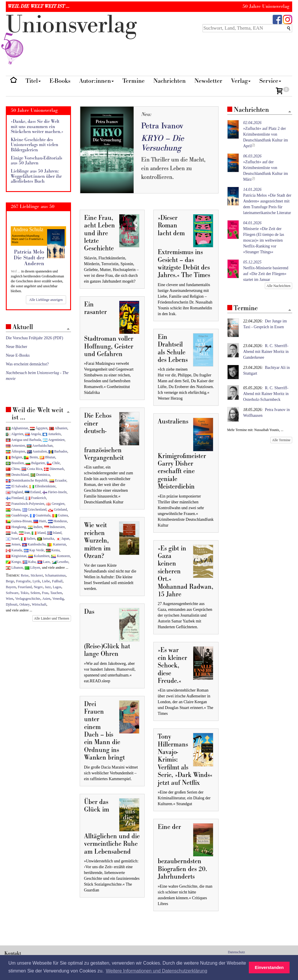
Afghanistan (17, 428)
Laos (44, 562)
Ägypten (39, 428)
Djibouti (12, 604)
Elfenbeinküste (42, 486)
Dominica (40, 475)
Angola (33, 434)
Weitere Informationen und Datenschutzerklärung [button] (157, 971)
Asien (46, 599)
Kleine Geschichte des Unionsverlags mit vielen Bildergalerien (34, 145)
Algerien (15, 434)
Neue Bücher (16, 347)
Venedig (58, 599)
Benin (31, 457)
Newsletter (208, 81)
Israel (12, 539)
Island (54, 533)
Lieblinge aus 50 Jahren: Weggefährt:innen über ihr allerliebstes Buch (36, 176)
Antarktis (52, 434)
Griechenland (34, 509)
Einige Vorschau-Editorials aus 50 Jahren (37, 161)
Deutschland (17, 475)
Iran (24, 533)
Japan (63, 539)
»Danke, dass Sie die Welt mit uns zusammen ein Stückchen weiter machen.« (37, 127)
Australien (37, 451)
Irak (11, 533)
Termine (134, 81)
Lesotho (60, 562)
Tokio (24, 593)
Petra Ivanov (162, 126)
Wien (9, 599)
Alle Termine (281, 440)
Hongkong (16, 527)
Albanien (58, 428)
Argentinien (54, 440)
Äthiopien (16, 451)
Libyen (32, 568)
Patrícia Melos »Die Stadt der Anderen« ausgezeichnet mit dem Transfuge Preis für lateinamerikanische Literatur (267, 201)
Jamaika (46, 539)
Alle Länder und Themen (52, 618)
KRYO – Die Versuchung (163, 143)
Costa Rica (32, 469)
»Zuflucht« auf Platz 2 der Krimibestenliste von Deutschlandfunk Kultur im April (266, 134)
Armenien (15, 446)
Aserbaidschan (40, 446)
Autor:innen (96, 81)
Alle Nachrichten (279, 286)
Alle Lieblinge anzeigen (46, 300)
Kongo (13, 562)
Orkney (25, 604)
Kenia (53, 550)
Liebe (46, 581)
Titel (33, 81)
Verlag (241, 81)
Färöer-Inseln (55, 492)
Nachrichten (170, 81)
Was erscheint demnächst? (27, 364)
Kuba (29, 562)
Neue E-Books (18, 355)
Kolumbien (39, 556)
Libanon (14, 568)
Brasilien (15, 463)
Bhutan (47, 457)
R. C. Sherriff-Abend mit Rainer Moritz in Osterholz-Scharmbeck (266, 394)
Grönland (58, 509)
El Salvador (17, 486)
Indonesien (55, 527)
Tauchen (56, 593)
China (13, 469)
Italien (28, 539)
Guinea (60, 515)
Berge (10, 581)
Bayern (11, 587)
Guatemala (40, 515)
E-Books (60, 81)
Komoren (61, 556)
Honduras (57, 521)
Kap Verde (34, 550)
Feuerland (25, 587)
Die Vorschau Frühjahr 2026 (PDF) (34, 338)
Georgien (55, 504)
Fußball (57, 581)
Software (12, 593)
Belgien (14, 457)
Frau (45, 593)
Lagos (57, 587)
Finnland (15, 498)
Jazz (48, 587)
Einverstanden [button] (269, 968)
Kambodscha (34, 544)
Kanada (14, 550)
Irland (39, 533)
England (14, 492)
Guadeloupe (17, 515)
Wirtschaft (39, 604)
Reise (25, 575)
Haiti (40, 521)
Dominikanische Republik (27, 480)
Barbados (58, 451)
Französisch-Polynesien (25, 504)
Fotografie (23, 581)
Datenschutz (236, 952)
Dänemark (54, 469)
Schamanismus (55, 575)
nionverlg (71, 38)
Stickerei (37, 575)
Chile (53, 463)
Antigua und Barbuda (23, 440)
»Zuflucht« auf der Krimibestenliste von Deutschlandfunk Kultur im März (266, 168)
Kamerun (57, 544)
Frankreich (36, 498)
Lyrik (36, 581)
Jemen (13, 544)
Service (270, 81)
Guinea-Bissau (19, 521)
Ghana (13, 509)
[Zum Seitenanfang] (290, 112)
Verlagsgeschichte (28, 599)
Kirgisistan (16, 556)
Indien (35, 527)
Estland (33, 492)
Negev (38, 587)
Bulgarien (35, 463)
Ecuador (58, 480)
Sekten (35, 593)
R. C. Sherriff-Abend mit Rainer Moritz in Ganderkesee (266, 352)
